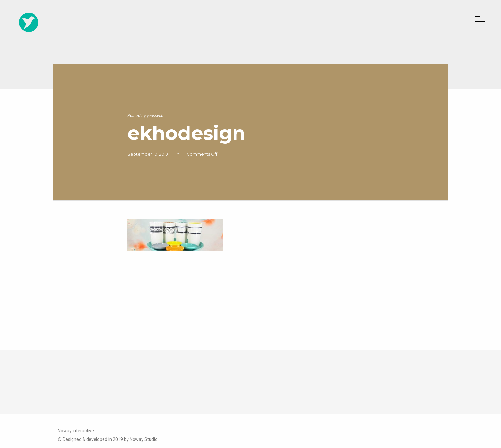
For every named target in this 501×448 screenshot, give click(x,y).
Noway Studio (144, 439)
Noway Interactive (76, 431)
